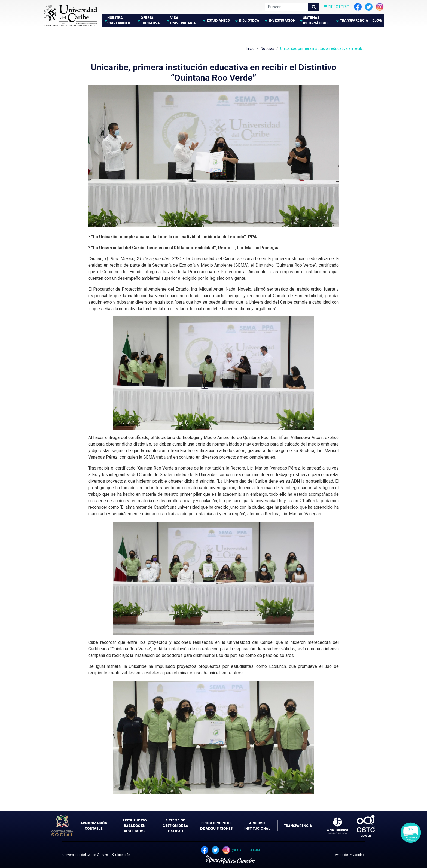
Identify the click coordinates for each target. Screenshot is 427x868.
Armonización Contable (94, 826)
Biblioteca (249, 20)
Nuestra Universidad (119, 20)
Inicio (250, 48)
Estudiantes (218, 20)
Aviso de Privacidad (350, 855)
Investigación (282, 20)
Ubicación (121, 855)
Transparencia (354, 20)
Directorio (336, 7)
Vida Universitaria (183, 20)
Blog (377, 20)
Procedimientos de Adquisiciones (216, 826)
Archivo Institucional (257, 826)
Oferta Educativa (150, 20)
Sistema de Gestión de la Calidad (175, 826)
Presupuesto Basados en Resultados (135, 826)
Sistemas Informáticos (316, 20)
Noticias (267, 48)
